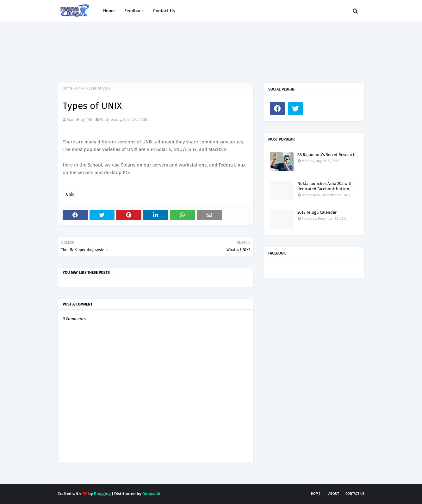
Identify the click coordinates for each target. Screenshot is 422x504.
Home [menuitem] (109, 11)
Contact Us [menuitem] (164, 11)
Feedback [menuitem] (134, 11)
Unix (80, 88)
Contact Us (355, 494)
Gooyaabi (151, 494)
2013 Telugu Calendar (317, 212)
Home (68, 88)
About (334, 494)
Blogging (102, 494)
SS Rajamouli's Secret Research (326, 155)
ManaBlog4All (80, 120)
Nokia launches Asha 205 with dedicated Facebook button (325, 186)
